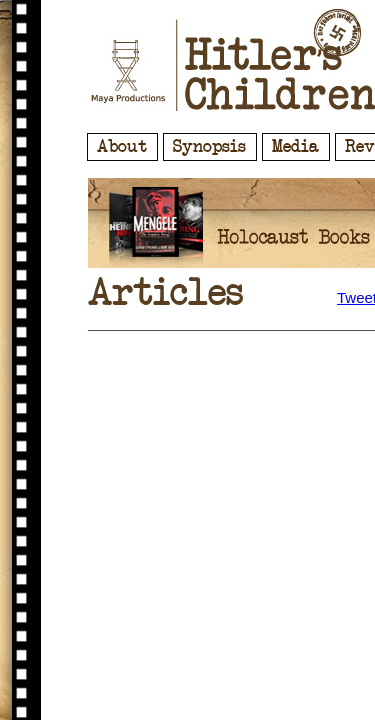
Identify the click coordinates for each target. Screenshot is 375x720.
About (122, 147)
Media (295, 147)
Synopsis (209, 147)
